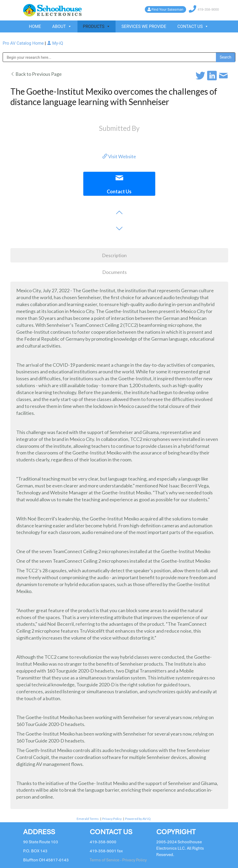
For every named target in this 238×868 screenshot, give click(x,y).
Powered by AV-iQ (138, 819)
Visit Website (119, 156)
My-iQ (55, 43)
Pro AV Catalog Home (24, 43)
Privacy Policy (112, 819)
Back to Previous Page (36, 74)
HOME (35, 26)
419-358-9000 (208, 9)
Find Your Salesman (167, 9)
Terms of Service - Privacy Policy (118, 860)
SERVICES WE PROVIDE (144, 26)
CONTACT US (193, 26)
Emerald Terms (88, 819)
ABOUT (62, 26)
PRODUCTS (97, 26)
